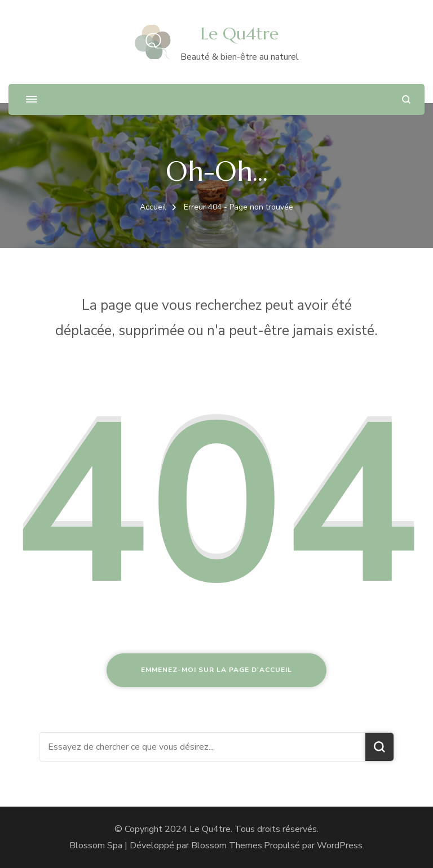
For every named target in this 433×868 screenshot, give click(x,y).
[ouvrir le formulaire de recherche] (406, 99)
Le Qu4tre (240, 34)
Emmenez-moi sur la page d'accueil (216, 670)
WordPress (340, 845)
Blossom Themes (227, 845)
